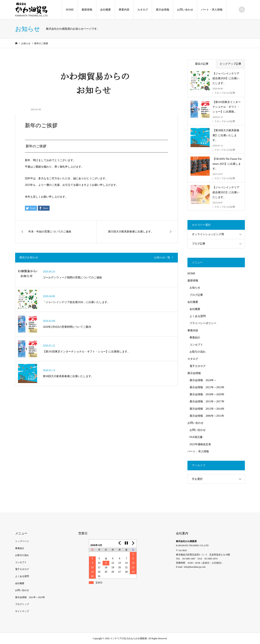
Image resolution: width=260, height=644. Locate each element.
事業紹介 (195, 338)
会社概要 (105, 10)
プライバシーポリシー (203, 323)
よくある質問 (198, 316)
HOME (70, 10)
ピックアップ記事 (231, 64)
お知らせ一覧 (162, 257)
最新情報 (87, 10)
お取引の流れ (198, 352)
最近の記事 (202, 64)
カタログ (143, 10)
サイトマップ (22, 611)
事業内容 (124, 10)
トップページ (22, 541)
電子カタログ (198, 366)
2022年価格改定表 (200, 444)
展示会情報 (163, 10)
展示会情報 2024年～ (203, 380)
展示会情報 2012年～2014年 (207, 409)
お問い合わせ (185, 10)
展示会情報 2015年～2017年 (207, 401)
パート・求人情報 (212, 10)
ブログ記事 (199, 244)
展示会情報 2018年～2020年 (207, 394)
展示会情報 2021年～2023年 (207, 387)
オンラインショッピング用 (208, 234)
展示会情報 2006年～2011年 (207, 416)
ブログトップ (22, 604)
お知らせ (195, 288)
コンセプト (196, 345)
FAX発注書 (196, 437)
